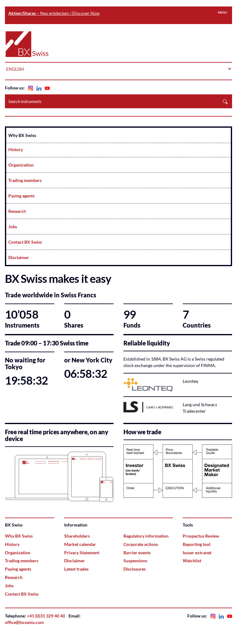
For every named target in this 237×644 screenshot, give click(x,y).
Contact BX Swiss (25, 242)
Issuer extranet (197, 553)
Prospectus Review (201, 536)
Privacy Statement (82, 553)
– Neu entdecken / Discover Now (54, 13)
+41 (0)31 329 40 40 (46, 616)
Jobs (13, 227)
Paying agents (21, 196)
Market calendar (80, 544)
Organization (21, 165)
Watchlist (192, 561)
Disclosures (135, 569)
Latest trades (76, 569)
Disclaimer (19, 257)
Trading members (25, 180)
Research (17, 211)
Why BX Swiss (22, 135)
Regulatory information (146, 536)
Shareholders (77, 536)
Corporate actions (141, 544)
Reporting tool (197, 544)
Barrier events (137, 553)
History (16, 149)
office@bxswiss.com (24, 622)
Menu (222, 12)
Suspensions (135, 561)
